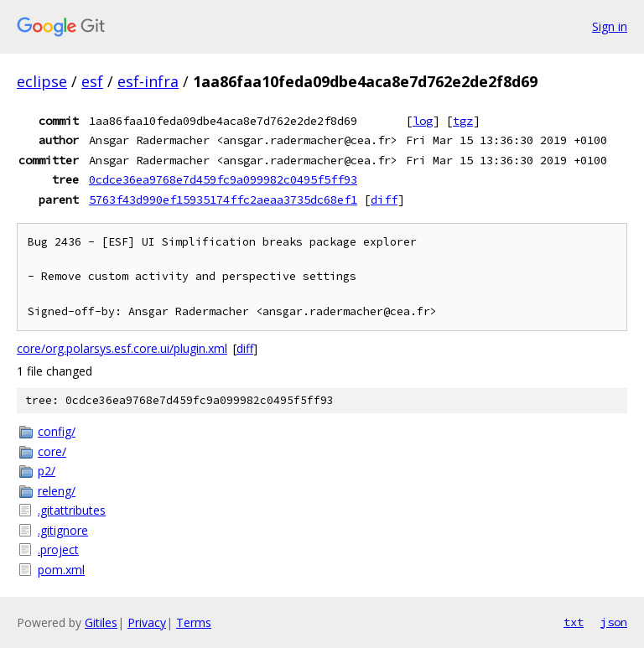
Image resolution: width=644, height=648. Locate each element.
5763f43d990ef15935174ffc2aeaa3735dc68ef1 (223, 200)
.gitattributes (72, 510)
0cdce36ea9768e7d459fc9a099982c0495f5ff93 (223, 179)
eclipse (42, 81)
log (423, 121)
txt (574, 622)
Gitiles (101, 622)
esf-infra (148, 81)
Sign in (610, 26)
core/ (52, 451)
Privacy (147, 622)
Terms (194, 622)
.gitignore (63, 530)
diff (384, 200)
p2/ (47, 471)
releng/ (57, 491)
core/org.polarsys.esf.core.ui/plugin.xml (122, 348)
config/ (57, 431)
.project (58, 550)
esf (92, 81)
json (614, 622)
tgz (463, 121)
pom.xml (61, 570)
